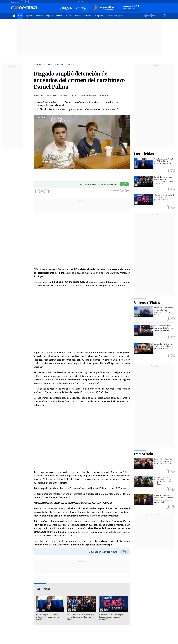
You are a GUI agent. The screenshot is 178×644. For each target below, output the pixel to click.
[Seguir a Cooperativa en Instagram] (29, 2)
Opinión (68, 16)
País (20, 16)
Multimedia (88, 16)
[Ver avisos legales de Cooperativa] (145, 18)
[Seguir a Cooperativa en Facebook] (22, 2)
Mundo (59, 16)
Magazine (29, 16)
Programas (100, 16)
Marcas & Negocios (115, 16)
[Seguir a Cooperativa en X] (25, 2)
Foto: (38, 117)
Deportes (39, 16)
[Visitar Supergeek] (153, 18)
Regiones (50, 16)
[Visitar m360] (149, 18)
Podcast (77, 16)
